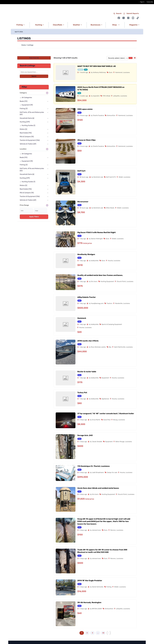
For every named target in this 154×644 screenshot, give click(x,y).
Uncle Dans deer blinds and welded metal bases (98, 488)
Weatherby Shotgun (86, 255)
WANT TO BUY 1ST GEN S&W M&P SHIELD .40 (97, 66)
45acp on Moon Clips (86, 140)
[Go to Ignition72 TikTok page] (138, 18)
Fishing (109, 587)
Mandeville (119, 304)
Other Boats (110, 208)
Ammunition (111, 116)
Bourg (115, 420)
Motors (23, 129)
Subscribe (150, 2)
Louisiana (126, 73)
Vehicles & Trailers (28, 144)
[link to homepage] (32, 16)
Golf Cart (81, 171)
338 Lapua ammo (85, 109)
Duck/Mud (107, 420)
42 (103, 633)
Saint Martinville (120, 347)
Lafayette (116, 96)
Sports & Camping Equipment (112, 325)
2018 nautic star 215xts (88, 341)
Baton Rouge (120, 442)
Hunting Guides (28, 126)
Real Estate (26, 133)
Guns (111, 73)
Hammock (82, 318)
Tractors (109, 304)
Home (24, 45)
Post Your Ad (34, 58)
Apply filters (34, 217)
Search (34, 76)
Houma (110, 261)
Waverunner (83, 202)
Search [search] (118, 14)
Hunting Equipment (107, 282)
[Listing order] (117, 58)
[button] (20, 25)
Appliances (105, 399)
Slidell (121, 177)
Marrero (113, 530)
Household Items (27, 118)
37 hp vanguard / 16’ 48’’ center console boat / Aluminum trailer (106, 414)
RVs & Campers (27, 137)
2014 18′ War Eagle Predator (90, 581)
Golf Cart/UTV (111, 177)
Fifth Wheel (106, 96)
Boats (24, 101)
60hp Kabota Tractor (87, 297)
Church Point (121, 282)
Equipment (105, 378)
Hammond (119, 73)
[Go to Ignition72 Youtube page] (133, 18)
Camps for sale (112, 473)
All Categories (27, 98)
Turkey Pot (82, 393)
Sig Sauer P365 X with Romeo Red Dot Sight (96, 233)
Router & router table (87, 372)
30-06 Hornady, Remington (89, 603)
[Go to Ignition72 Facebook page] (119, 18)
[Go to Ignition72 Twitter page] (124, 18)
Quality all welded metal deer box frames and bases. (100, 275)
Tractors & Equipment (30, 140)
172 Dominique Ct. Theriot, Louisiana (93, 466)
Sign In (142, 2)
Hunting (25, 122)
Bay (110, 347)
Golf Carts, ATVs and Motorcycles (32, 113)
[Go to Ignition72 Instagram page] (128, 18)
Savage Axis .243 (85, 436)
